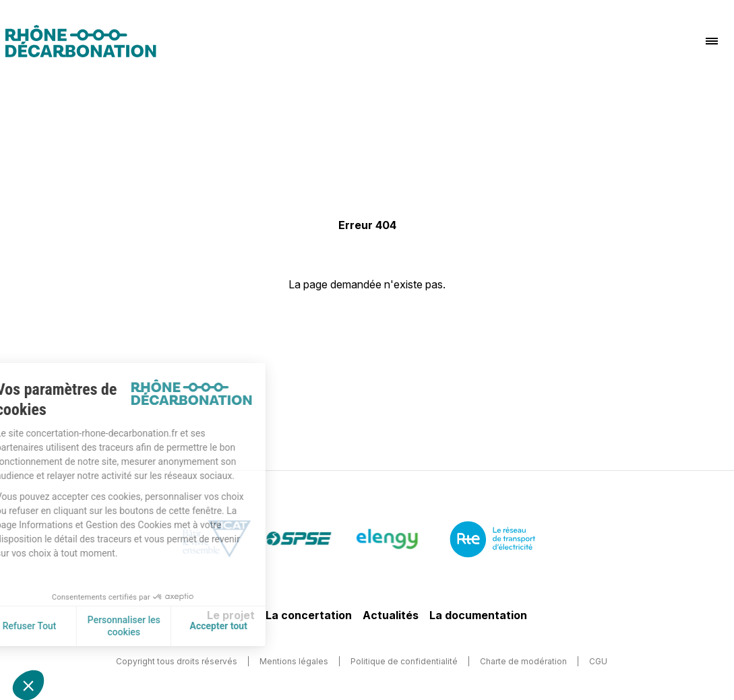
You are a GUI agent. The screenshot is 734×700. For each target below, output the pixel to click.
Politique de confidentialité (404, 661)
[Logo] (81, 41)
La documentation (478, 615)
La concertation (309, 615)
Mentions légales (294, 661)
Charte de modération (523, 661)
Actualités (391, 615)
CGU (598, 661)
